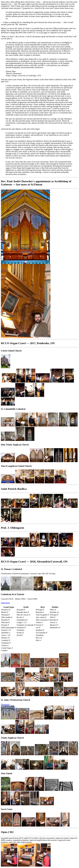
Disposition (5, 704)
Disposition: (5, 603)
